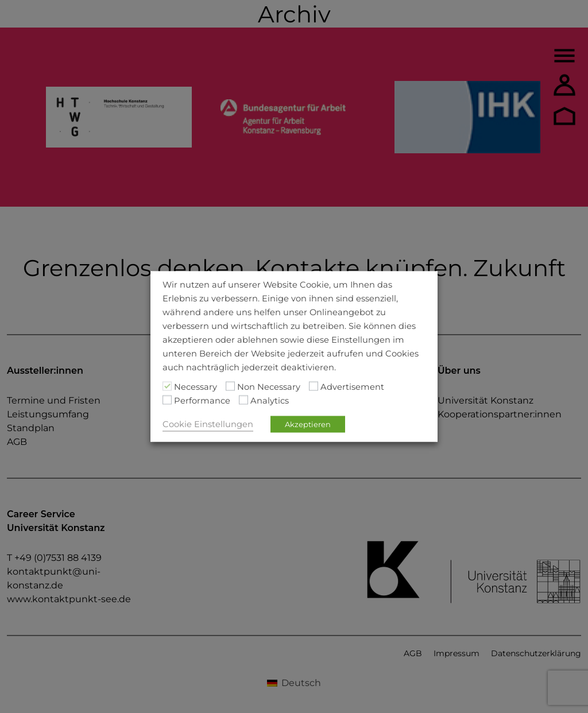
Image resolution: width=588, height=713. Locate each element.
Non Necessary (269, 387)
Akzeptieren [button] (308, 424)
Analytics (270, 401)
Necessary (196, 387)
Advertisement (352, 387)
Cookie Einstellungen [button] (208, 424)
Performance (202, 401)
